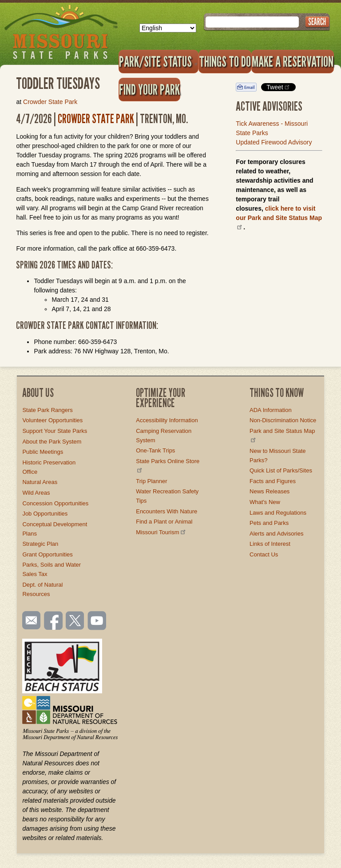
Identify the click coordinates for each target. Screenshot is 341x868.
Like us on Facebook (54, 621)
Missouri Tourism (161, 532)
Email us (30, 620)
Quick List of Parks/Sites (281, 470)
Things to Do (225, 61)
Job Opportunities (45, 514)
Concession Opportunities (55, 503)
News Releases (270, 491)
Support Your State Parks (55, 431)
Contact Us (264, 554)
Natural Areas (40, 482)
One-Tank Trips (155, 450)
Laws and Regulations (278, 513)
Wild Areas (36, 493)
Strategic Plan (40, 544)
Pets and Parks (269, 523)
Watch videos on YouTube (97, 621)
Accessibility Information (167, 420)
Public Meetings (43, 452)
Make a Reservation (293, 61)
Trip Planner (151, 481)
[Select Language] (168, 28)
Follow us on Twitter (74, 621)
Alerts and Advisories (276, 534)
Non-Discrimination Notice (283, 420)
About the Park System (52, 442)
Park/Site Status (159, 61)
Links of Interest (270, 544)
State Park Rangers (47, 410)
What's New (265, 502)
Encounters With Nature (167, 511)
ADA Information (271, 410)
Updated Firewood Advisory (274, 142)
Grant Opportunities (47, 554)
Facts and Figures (273, 481)
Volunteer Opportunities (52, 420)
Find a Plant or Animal (164, 522)
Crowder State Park (50, 102)
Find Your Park (149, 89)
